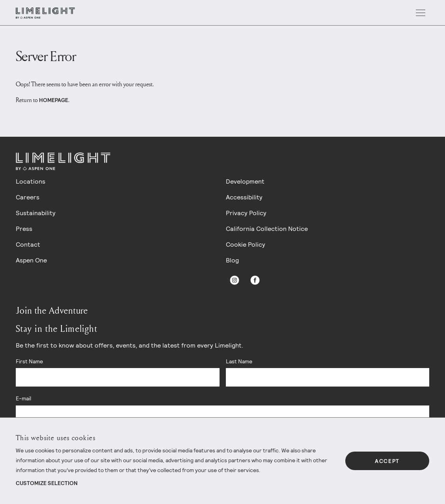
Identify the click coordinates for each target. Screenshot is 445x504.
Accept (387, 461)
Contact (28, 245)
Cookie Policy (246, 245)
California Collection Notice (267, 229)
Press (24, 229)
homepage (54, 100)
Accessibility (244, 197)
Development (245, 181)
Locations (31, 181)
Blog (232, 260)
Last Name (239, 361)
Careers (28, 197)
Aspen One (31, 260)
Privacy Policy (246, 213)
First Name (29, 361)
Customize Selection (47, 483)
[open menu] (421, 13)
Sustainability (36, 213)
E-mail (23, 398)
